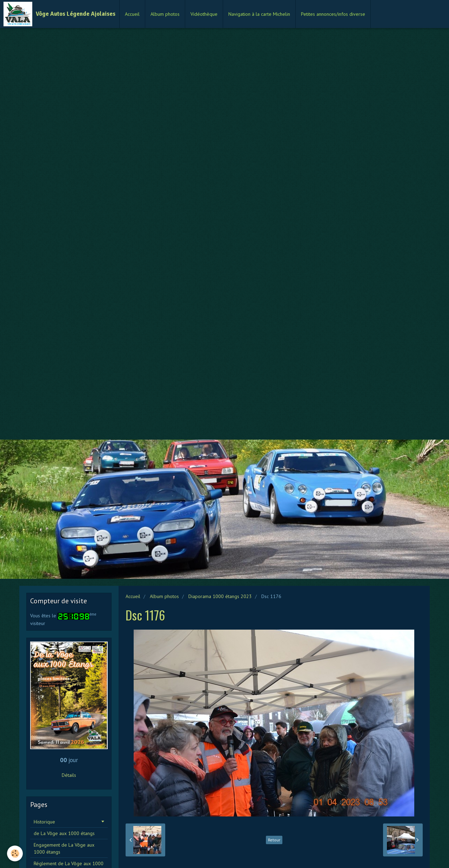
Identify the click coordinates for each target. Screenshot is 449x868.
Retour (274, 840)
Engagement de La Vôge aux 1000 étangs (64, 848)
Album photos (165, 14)
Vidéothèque (204, 14)
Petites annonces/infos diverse (333, 14)
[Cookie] (15, 853)
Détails (69, 775)
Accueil (132, 14)
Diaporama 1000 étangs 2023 (220, 596)
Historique (44, 822)
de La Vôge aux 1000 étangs (64, 833)
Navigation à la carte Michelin (259, 14)
